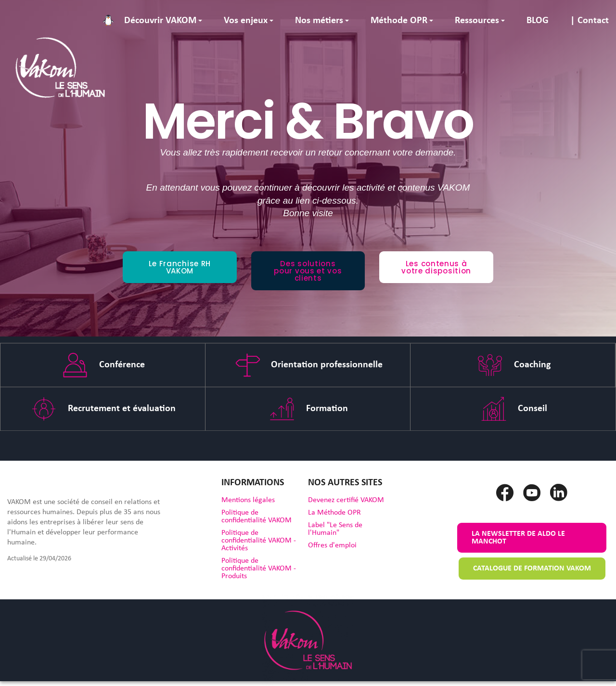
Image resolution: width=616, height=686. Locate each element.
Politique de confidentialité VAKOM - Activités (259, 541)
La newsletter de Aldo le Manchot (518, 538)
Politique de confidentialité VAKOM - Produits (259, 569)
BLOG (538, 21)
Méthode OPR (399, 21)
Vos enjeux (246, 21)
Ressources (477, 21)
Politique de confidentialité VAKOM (257, 517)
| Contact (590, 21)
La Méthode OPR (334, 513)
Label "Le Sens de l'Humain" (335, 529)
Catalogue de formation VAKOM (532, 569)
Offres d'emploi (332, 545)
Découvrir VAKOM (160, 21)
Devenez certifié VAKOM (346, 500)
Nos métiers (319, 21)
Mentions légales (248, 500)
